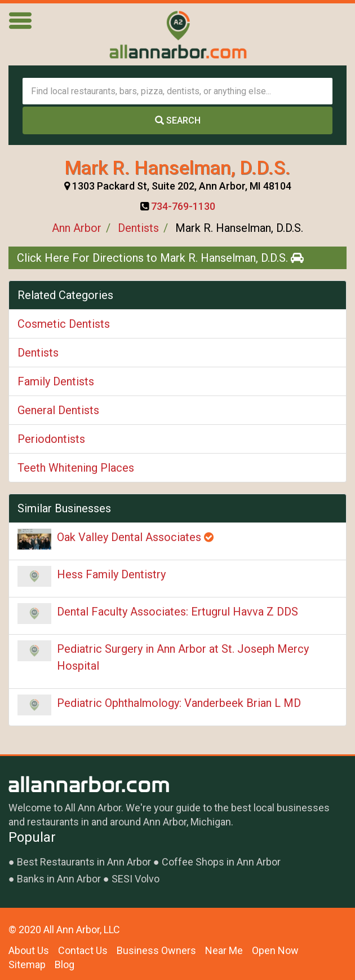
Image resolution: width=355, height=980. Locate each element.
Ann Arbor (77, 228)
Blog (65, 964)
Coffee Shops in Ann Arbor (221, 862)
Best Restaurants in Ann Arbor (84, 862)
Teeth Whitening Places (76, 468)
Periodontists (51, 439)
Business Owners (156, 950)
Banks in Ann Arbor (59, 879)
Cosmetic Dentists (64, 324)
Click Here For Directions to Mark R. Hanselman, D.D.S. (160, 258)
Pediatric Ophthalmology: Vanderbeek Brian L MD (179, 703)
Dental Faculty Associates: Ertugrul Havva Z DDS (177, 612)
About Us (29, 950)
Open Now (275, 950)
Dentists (138, 228)
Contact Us (83, 950)
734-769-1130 (183, 206)
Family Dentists (56, 381)
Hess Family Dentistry (111, 574)
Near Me (224, 950)
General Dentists (58, 410)
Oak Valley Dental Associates (135, 537)
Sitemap (27, 964)
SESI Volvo (136, 879)
